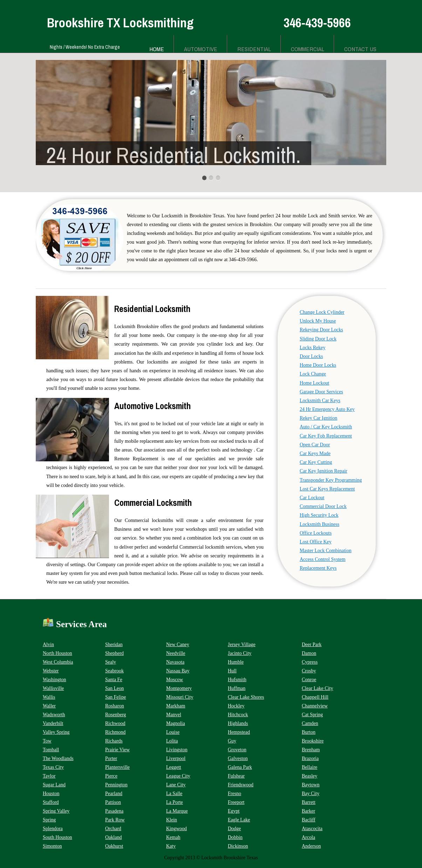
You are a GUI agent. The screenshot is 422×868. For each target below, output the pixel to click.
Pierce (111, 776)
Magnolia (176, 723)
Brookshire (313, 741)
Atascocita (312, 829)
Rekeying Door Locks (321, 330)
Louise (173, 732)
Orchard (113, 829)
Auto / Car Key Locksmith (326, 427)
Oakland (113, 837)
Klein (172, 820)
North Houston (57, 653)
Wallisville (53, 688)
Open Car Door (315, 445)
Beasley (309, 776)
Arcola (308, 837)
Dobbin (235, 837)
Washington (55, 680)
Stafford (51, 802)
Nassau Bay (178, 671)
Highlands (238, 723)
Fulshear (236, 776)
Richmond (115, 732)
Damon (309, 653)
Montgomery (179, 688)
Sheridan (114, 645)
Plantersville (117, 767)
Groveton (237, 750)
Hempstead (239, 732)
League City (178, 776)
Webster (51, 671)
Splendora (53, 829)
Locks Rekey (312, 348)
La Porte (175, 802)
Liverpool (176, 758)
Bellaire (309, 767)
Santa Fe (114, 680)
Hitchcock (238, 715)
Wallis (49, 697)
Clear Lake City (317, 688)
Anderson (311, 846)
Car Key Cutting (316, 462)
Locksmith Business (319, 524)
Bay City (311, 794)
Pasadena (114, 811)
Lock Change (313, 374)
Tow (47, 741)
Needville (176, 653)
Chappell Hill (315, 697)
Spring (49, 820)
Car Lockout (312, 498)
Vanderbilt (53, 723)
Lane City (176, 785)
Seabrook (114, 671)
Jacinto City (240, 653)
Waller (49, 706)
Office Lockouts (316, 533)
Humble (236, 662)
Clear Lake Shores (246, 697)
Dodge (234, 829)
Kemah (173, 837)
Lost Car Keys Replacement (327, 489)
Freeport (236, 802)
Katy (171, 846)
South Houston (57, 837)
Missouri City (180, 697)
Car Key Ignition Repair (324, 471)
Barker (308, 811)
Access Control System (323, 559)
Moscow (175, 680)
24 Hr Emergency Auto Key (327, 409)
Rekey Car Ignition (318, 418)
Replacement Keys (318, 568)
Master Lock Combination (326, 551)
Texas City (53, 767)
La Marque (177, 811)
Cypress (310, 662)
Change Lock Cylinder (322, 312)
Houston (51, 794)
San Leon (114, 688)
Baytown (311, 785)
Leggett (174, 767)
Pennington (116, 785)
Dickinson (238, 846)
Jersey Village (242, 645)
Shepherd (114, 653)
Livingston (177, 750)
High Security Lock (319, 515)
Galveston (238, 758)
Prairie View (117, 750)
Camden (310, 723)
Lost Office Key (316, 542)
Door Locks (311, 356)
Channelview (315, 706)
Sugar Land (54, 785)
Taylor (49, 776)
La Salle (174, 794)
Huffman (237, 688)
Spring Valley (56, 811)
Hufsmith (237, 680)
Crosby (309, 671)
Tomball (51, 750)
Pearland (114, 794)
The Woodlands (58, 758)
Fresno (234, 794)
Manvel (174, 715)
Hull (232, 671)
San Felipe (116, 697)
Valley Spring (56, 732)
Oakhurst (114, 846)
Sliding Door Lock (318, 339)
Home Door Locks (318, 365)
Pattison (113, 802)
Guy (232, 741)
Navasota (175, 662)
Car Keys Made (315, 453)
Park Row (115, 820)
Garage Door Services (321, 392)
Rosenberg (116, 715)
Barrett (309, 802)
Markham (176, 706)
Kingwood (176, 829)
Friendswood (241, 785)
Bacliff (309, 820)
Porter (111, 758)
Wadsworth (54, 715)
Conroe (309, 680)
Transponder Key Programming (331, 480)
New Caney (178, 645)
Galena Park (240, 767)
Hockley (236, 706)
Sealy (111, 662)
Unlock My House (318, 321)
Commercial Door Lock (323, 506)
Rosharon (115, 706)
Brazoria (310, 758)
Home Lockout (314, 383)
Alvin (48, 645)
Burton (309, 732)
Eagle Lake (239, 820)
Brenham (311, 750)
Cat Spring (312, 715)
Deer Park (312, 645)
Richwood (115, 723)
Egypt (234, 811)
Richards (114, 741)
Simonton (52, 846)
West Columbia (58, 662)
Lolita (172, 741)
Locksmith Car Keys (320, 401)
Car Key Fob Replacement (326, 436)
